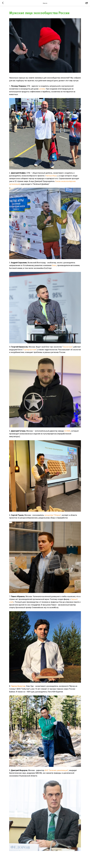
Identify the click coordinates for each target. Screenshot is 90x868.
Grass (54, 265)
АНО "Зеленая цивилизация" (56, 770)
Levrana (42, 89)
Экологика (67, 347)
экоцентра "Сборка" (53, 515)
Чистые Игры (51, 176)
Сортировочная (30, 350)
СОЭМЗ (67, 431)
